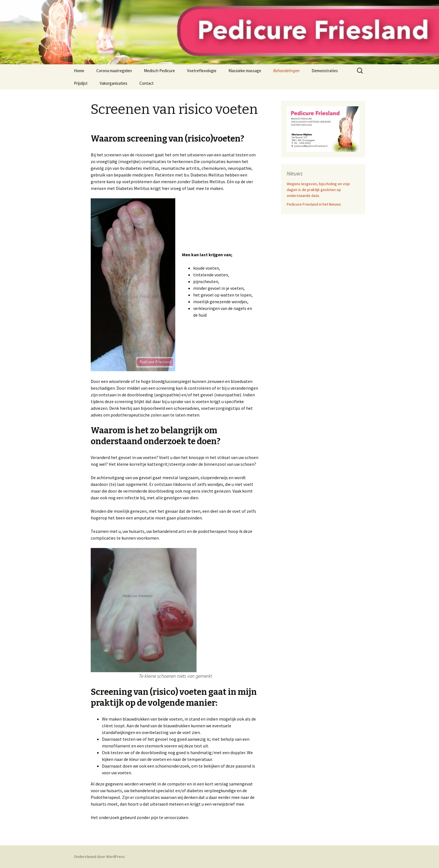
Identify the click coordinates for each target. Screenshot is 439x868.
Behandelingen (286, 71)
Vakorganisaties (114, 83)
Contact (147, 83)
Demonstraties (325, 71)
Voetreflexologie (202, 71)
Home (79, 71)
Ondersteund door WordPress (99, 857)
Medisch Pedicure (159, 71)
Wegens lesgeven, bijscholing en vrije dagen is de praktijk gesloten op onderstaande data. (318, 190)
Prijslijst (81, 83)
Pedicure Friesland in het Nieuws (314, 204)
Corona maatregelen (114, 71)
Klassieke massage (245, 71)
